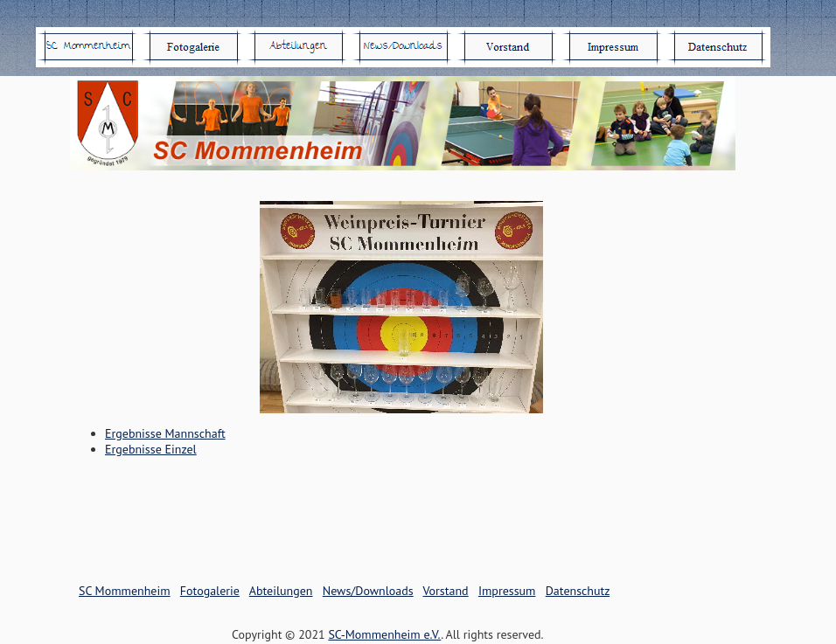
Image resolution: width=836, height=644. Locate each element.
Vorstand (445, 591)
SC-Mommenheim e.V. (384, 634)
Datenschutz (578, 591)
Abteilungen (281, 591)
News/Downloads (368, 591)
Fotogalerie (210, 591)
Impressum (507, 591)
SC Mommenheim (125, 591)
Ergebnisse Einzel (151, 449)
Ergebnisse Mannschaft (165, 433)
